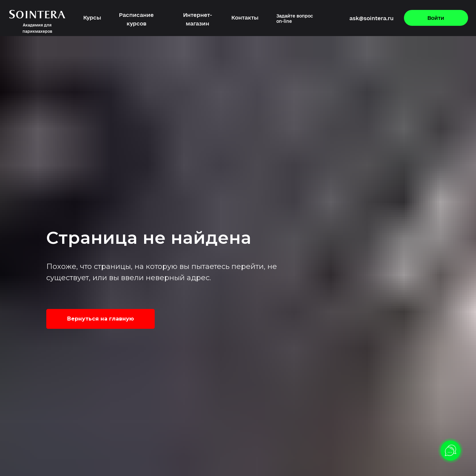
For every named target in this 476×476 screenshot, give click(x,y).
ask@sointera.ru (372, 18)
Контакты (245, 18)
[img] (320, 19)
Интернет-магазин (198, 19)
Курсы (92, 18)
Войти (436, 18)
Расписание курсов (136, 19)
